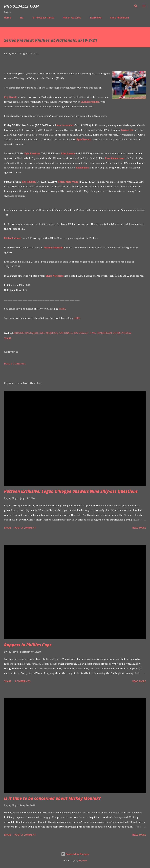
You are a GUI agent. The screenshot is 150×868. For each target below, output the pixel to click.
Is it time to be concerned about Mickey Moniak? (52, 798)
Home (7, 18)
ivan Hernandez (65, 125)
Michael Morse (12, 238)
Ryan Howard (84, 139)
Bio (22, 18)
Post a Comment (15, 363)
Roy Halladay (29, 182)
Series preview (122, 333)
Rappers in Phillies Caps (28, 645)
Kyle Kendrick (32, 154)
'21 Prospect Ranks (43, 18)
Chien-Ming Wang (68, 182)
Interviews (95, 18)
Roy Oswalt (10, 97)
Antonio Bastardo (53, 248)
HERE (62, 309)
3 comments (22, 681)
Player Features (72, 18)
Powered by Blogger (75, 854)
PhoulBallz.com (21, 6)
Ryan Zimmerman (115, 158)
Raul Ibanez (82, 168)
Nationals (65, 333)
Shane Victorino (55, 276)
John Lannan (68, 154)
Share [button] (8, 338)
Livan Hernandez (90, 102)
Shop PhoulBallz (120, 18)
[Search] (136, 6)
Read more (139, 528)
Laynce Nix (127, 130)
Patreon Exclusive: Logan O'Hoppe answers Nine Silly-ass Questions (71, 491)
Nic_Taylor (83, 861)
